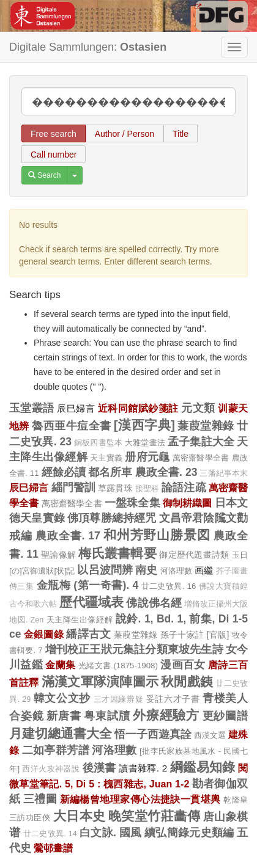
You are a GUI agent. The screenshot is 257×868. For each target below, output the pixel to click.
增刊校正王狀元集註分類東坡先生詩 (134, 649)
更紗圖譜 (225, 716)
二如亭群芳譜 (56, 750)
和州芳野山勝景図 (157, 535)
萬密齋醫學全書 (201, 458)
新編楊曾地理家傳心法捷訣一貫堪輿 (140, 799)
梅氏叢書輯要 (117, 553)
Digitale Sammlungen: (88, 47)
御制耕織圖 (188, 503)
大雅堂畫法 (145, 443)
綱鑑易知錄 (203, 767)
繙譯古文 (88, 634)
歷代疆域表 (91, 602)
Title (181, 134)
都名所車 (110, 472)
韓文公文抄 (62, 698)
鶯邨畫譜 (53, 848)
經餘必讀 (64, 472)
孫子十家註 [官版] (195, 635)
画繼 (204, 570)
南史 (146, 570)
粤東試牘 (107, 716)
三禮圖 (40, 799)
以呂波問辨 (105, 570)
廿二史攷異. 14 (50, 834)
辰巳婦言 (76, 408)
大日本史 (80, 816)
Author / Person (125, 134)
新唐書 (64, 716)
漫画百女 (183, 665)
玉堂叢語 (32, 408)
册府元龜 (147, 457)
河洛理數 (177, 571)
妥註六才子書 (173, 699)
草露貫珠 (115, 488)
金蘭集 (60, 665)
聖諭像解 (58, 555)
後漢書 (99, 768)
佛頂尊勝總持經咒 (112, 518)
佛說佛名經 (154, 603)
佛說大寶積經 (223, 586)
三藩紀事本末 (224, 473)
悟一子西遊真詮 (153, 734)
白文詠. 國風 (111, 833)
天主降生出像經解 (80, 620)
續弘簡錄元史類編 (189, 833)
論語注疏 (184, 487)
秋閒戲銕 (187, 681)
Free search (54, 134)
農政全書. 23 (166, 472)
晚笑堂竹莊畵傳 (154, 816)
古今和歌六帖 (33, 604)
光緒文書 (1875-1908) (118, 666)
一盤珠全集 (132, 503)
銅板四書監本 (98, 443)
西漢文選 (210, 735)
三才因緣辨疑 (119, 699)
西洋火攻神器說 (51, 769)
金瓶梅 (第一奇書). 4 (88, 585)
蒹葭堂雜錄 (206, 426)
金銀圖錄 (44, 634)
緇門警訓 (74, 487)
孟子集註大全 (201, 442)
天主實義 (106, 458)
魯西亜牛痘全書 (71, 426)
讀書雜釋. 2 (143, 768)
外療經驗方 (166, 715)
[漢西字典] (144, 425)
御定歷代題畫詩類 (194, 555)
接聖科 (147, 489)
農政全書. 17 (68, 536)
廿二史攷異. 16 (169, 586)
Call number (54, 155)
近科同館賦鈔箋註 (138, 408)
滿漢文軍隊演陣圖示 (100, 681)
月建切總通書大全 (61, 733)
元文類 (198, 408)
